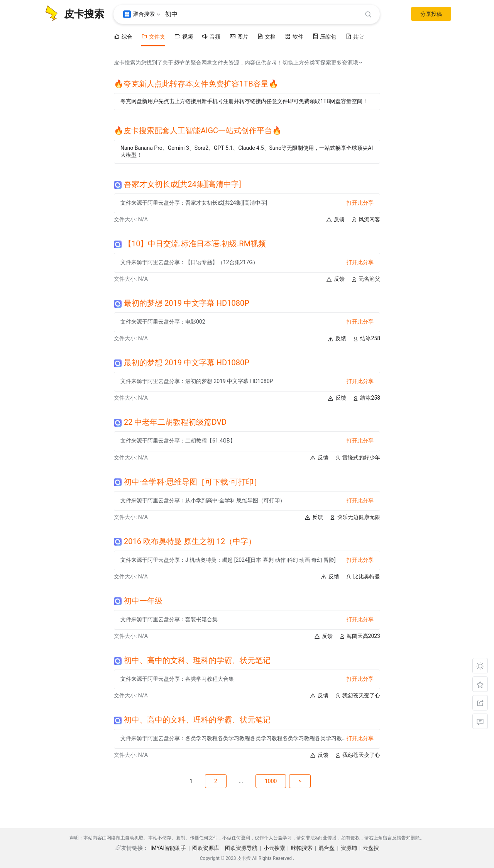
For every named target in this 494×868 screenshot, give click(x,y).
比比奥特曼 (363, 577)
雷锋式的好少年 (357, 458)
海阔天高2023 (360, 636)
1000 (271, 781)
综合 (123, 36)
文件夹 (153, 36)
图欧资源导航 (241, 848)
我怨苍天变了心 (357, 696)
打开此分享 (360, 203)
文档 (266, 36)
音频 (211, 36)
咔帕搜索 (302, 848)
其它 (355, 36)
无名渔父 (365, 279)
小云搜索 (274, 848)
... (241, 781)
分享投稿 (431, 14)
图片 (239, 36)
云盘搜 (371, 848)
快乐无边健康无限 (355, 517)
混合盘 (327, 848)
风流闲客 (365, 220)
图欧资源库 (206, 848)
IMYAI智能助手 (168, 848)
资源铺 (349, 848)
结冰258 (366, 338)
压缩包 (324, 36)
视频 (184, 36)
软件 (294, 36)
